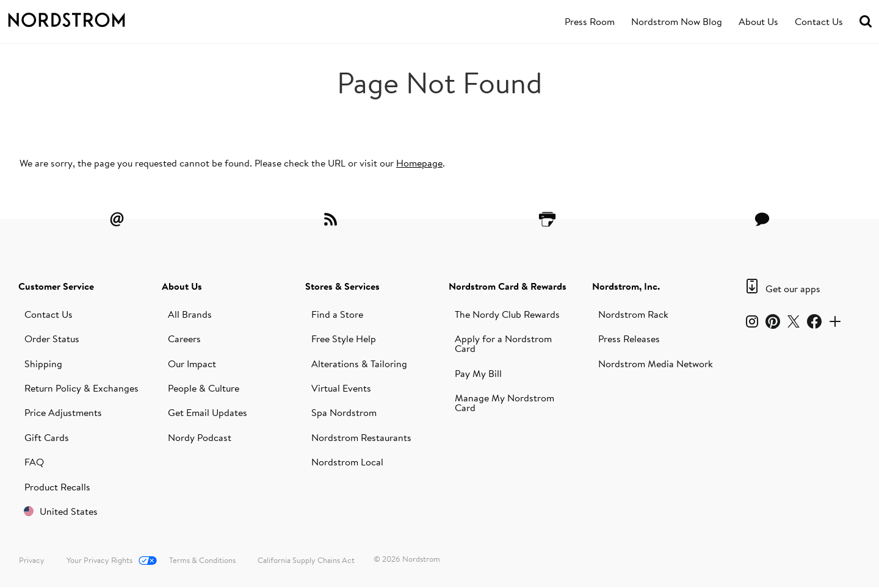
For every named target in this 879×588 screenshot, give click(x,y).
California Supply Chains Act (306, 560)
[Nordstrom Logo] (88, 18)
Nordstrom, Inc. (626, 286)
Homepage (419, 163)
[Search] (866, 22)
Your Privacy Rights (99, 560)
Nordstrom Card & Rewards (508, 286)
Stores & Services (342, 286)
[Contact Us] (762, 219)
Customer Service (56, 286)
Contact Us (819, 21)
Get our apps (793, 289)
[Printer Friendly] (547, 219)
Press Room (590, 21)
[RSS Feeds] (332, 219)
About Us (758, 21)
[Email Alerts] (117, 219)
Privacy (32, 560)
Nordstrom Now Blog (677, 21)
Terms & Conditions (202, 560)
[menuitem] (590, 22)
